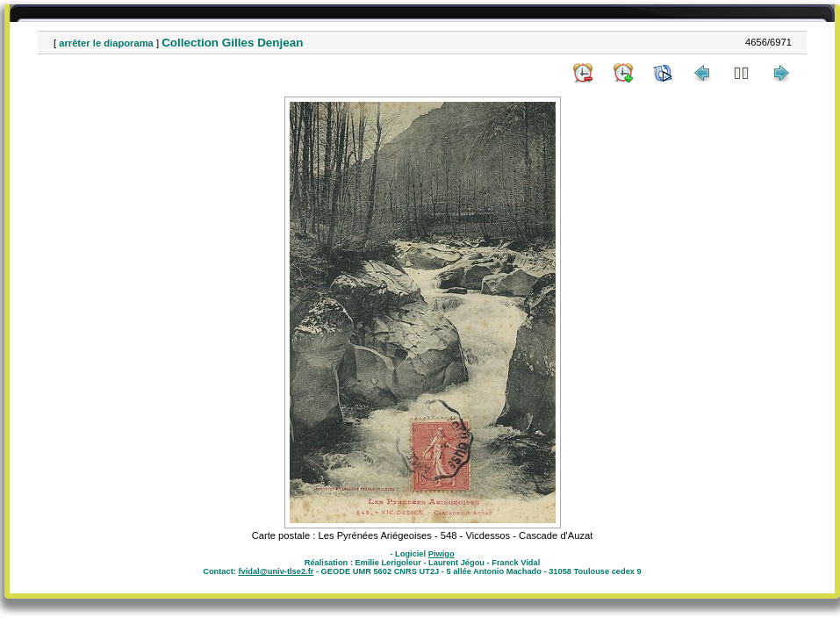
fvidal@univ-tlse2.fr (276, 571)
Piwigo (442, 554)
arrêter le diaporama (106, 43)
